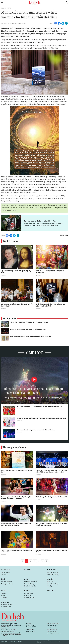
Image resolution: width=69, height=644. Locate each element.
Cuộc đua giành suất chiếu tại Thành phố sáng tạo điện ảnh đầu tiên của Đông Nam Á (16, 498)
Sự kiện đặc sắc (6, 607)
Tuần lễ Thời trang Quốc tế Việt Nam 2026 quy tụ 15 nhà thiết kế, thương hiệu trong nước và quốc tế (51, 471)
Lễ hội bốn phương (53, 575)
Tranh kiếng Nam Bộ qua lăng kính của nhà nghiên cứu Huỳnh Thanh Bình (31, 336)
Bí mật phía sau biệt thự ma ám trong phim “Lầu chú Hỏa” (51, 551)
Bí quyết (27, 591)
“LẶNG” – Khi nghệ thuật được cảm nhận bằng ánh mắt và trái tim (16, 551)
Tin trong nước (6, 573)
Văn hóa (4, 593)
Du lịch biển (51, 570)
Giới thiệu (4, 642)
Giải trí (9, 8)
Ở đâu (26, 579)
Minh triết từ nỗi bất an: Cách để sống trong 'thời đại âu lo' (17, 471)
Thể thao (4, 598)
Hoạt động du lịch (7, 605)
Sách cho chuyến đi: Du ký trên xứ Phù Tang (40, 221)
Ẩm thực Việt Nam (7, 582)
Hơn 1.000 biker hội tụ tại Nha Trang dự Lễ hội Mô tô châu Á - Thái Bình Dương (51, 525)
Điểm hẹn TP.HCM (53, 573)
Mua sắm (50, 591)
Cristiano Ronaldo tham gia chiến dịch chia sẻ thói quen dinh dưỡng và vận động (16, 525)
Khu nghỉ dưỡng (29, 584)
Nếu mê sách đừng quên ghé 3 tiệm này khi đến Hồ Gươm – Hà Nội (29, 322)
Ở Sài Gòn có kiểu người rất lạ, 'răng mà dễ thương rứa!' (50, 272)
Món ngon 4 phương (7, 584)
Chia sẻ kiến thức (29, 598)
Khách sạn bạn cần (30, 586)
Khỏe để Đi (27, 596)
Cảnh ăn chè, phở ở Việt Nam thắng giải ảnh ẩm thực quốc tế (17, 305)
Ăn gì (3, 579)
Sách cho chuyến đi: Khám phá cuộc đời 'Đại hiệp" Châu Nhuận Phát (50, 305)
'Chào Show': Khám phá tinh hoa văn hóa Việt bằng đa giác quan (28, 329)
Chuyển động (6, 570)
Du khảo (50, 579)
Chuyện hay (5, 602)
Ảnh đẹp (50, 586)
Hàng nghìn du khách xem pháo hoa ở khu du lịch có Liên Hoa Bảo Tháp (33, 391)
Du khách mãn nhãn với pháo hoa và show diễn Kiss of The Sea (36, 430)
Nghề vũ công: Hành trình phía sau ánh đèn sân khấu (52, 497)
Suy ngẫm (28, 570)
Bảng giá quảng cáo (16, 642)
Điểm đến (50, 582)
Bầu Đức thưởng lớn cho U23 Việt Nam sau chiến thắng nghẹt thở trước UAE (40, 407)
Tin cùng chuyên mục (15, 447)
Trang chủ (4, 8)
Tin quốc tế (5, 575)
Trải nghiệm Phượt (53, 584)
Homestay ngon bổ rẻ (31, 582)
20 (42, 561)
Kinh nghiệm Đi (29, 593)
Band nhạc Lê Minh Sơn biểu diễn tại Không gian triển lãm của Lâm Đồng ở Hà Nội (41, 418)
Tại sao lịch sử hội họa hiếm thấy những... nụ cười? (16, 272)
